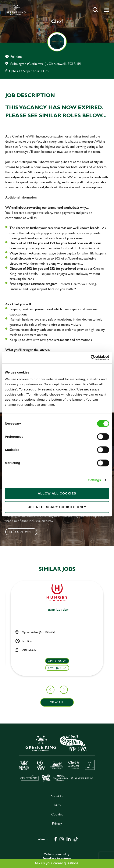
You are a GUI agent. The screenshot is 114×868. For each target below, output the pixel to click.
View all (57, 702)
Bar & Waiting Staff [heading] (57, 610)
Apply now (57, 661)
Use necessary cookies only (57, 507)
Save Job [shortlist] (55, 668)
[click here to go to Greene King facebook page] (56, 839)
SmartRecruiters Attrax (57, 858)
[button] (95, 10)
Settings (95, 480)
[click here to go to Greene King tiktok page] (75, 839)
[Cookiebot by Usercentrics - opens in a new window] (91, 358)
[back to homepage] (16, 10)
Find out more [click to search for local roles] (21, 532)
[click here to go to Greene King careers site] (57, 758)
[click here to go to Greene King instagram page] (61, 839)
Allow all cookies (57, 493)
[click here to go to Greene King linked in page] (68, 839)
